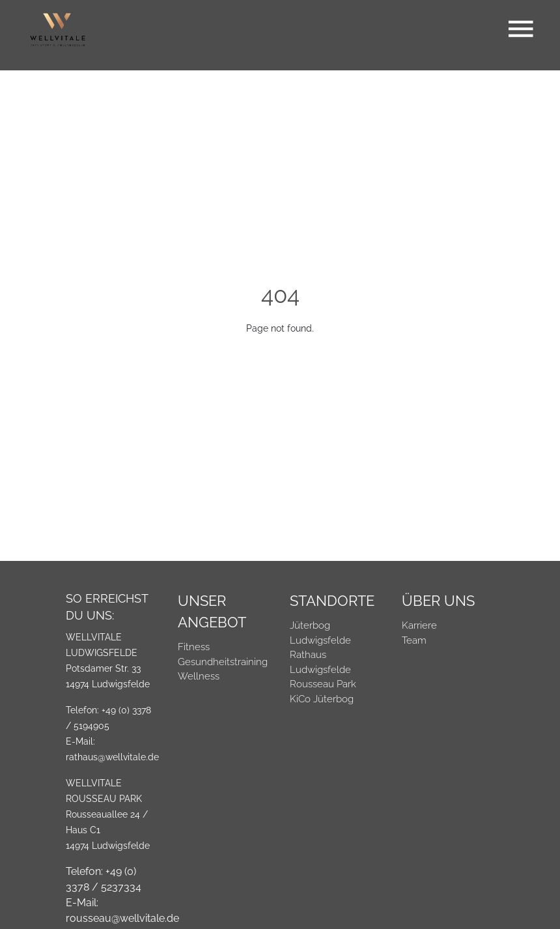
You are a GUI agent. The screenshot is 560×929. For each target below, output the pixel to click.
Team (414, 640)
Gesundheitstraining (223, 662)
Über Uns (438, 601)
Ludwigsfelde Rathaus (320, 648)
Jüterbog (310, 625)
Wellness (199, 676)
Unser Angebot (212, 611)
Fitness (194, 647)
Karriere (419, 625)
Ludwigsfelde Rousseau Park (323, 677)
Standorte (332, 601)
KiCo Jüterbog (322, 699)
